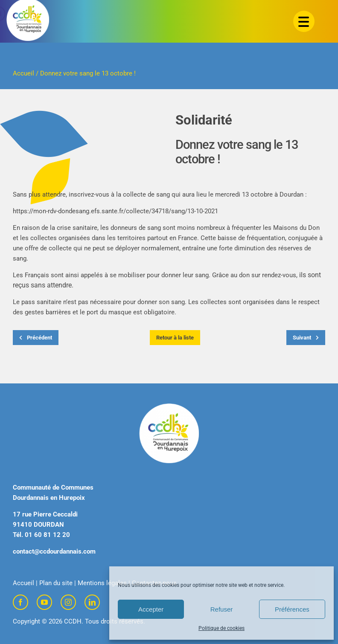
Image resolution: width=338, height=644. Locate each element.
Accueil (23, 73)
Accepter (151, 609)
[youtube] (44, 602)
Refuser (222, 609)
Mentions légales (102, 583)
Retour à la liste (175, 338)
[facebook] (20, 602)
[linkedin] (92, 602)
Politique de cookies (221, 628)
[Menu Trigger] (304, 21)
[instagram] (68, 602)
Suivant (306, 338)
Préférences (292, 609)
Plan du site (56, 583)
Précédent (36, 338)
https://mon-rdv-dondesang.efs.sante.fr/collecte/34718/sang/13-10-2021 (115, 211)
